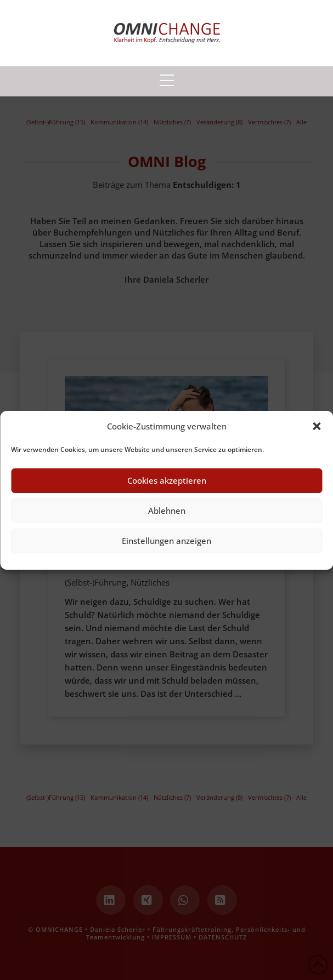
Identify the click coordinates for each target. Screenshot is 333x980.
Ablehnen (167, 511)
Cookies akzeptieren (167, 480)
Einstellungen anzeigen (166, 541)
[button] (317, 426)
